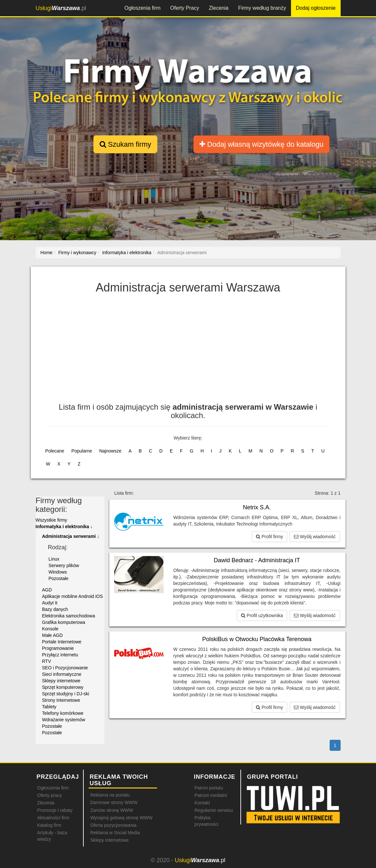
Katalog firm (49, 825)
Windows (58, 572)
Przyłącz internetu (60, 655)
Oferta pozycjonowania (113, 825)
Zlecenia (219, 8)
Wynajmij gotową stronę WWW (121, 818)
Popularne (82, 451)
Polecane (55, 451)
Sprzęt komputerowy (63, 687)
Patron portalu (209, 788)
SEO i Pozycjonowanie (65, 668)
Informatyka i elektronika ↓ (64, 527)
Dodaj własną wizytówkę (261, 144)
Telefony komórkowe (63, 713)
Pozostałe (59, 578)
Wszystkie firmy (51, 520)
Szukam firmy (125, 144)
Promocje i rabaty (55, 810)
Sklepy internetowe (61, 681)
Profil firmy (269, 537)
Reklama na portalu (110, 795)
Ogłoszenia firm (143, 8)
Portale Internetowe (62, 642)
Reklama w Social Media (115, 833)
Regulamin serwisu (213, 810)
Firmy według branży (262, 8)
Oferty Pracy (185, 8)
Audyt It (50, 603)
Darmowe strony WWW (114, 802)
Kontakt (202, 803)
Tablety (49, 707)
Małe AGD (53, 635)
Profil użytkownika (262, 615)
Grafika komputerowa (64, 622)
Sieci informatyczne (62, 674)
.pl (61, 8)
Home (47, 253)
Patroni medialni (211, 795)
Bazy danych (55, 609)
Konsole (50, 629)
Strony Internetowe (61, 700)
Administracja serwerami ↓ (71, 536)
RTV (47, 661)
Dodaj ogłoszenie (316, 8)
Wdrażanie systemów (64, 720)
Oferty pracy (50, 795)
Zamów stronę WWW (112, 810)
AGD (47, 590)
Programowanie (58, 648)
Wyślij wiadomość (315, 537)
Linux (54, 559)
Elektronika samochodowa (69, 616)
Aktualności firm (53, 818)
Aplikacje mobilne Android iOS (73, 596)
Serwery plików (64, 565)
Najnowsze (110, 451)
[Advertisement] (188, 351)
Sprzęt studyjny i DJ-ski (66, 694)
